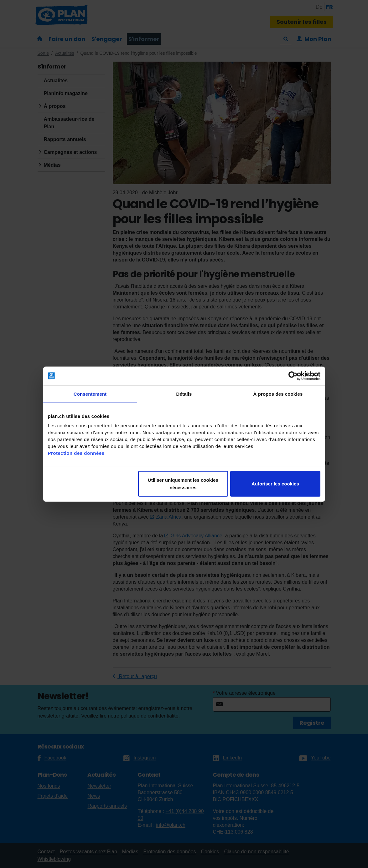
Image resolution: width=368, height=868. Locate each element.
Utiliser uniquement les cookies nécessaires (183, 484)
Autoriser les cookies (275, 484)
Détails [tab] (184, 394)
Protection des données (76, 453)
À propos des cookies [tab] (278, 394)
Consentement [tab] (90, 394)
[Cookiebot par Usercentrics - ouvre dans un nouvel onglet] (293, 376)
